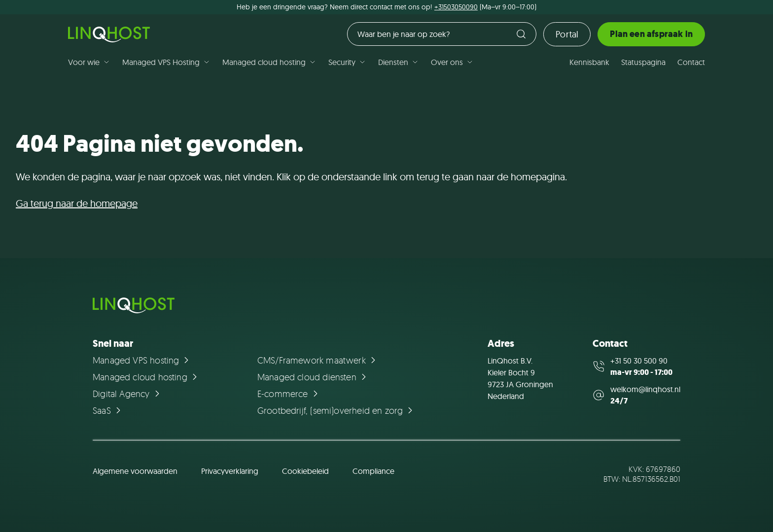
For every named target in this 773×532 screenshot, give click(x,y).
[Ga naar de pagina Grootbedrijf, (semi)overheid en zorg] (336, 410)
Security (347, 62)
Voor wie (89, 62)
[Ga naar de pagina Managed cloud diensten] (313, 377)
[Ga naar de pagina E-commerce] (289, 394)
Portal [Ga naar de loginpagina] (567, 34)
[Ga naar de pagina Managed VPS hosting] (142, 360)
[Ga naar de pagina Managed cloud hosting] (146, 377)
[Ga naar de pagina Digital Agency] (128, 394)
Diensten (399, 62)
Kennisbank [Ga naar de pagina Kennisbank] (589, 62)
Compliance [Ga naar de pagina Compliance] (373, 471)
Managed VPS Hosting (166, 62)
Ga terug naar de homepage (77, 203)
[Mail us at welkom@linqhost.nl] (636, 395)
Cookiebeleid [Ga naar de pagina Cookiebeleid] (305, 471)
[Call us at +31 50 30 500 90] (636, 366)
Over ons (452, 62)
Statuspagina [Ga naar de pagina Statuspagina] (643, 62)
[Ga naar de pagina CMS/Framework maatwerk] (318, 360)
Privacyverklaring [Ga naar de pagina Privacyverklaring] (230, 471)
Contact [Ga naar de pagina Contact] (691, 62)
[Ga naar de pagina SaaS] (108, 410)
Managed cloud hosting (269, 62)
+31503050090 (456, 7)
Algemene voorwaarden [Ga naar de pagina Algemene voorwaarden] (135, 471)
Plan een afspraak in (651, 34)
